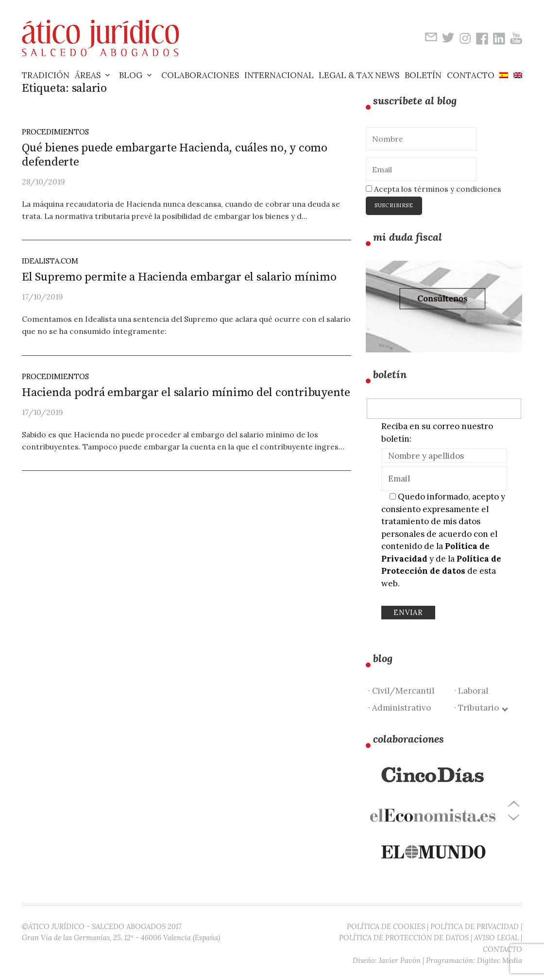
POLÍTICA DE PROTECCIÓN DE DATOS (404, 938)
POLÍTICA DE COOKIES (386, 926)
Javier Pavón (400, 960)
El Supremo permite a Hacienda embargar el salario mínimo (179, 277)
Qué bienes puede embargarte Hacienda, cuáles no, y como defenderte (175, 155)
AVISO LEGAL (496, 938)
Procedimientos (55, 132)
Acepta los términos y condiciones (433, 189)
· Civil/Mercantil (401, 691)
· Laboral (471, 691)
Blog (131, 75)
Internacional (279, 75)
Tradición (46, 75)
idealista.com (50, 261)
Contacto (471, 75)
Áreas (88, 75)
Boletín (423, 75)
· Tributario (481, 708)
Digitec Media (500, 960)
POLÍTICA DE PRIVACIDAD (475, 926)
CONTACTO (502, 949)
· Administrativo (399, 708)
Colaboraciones (200, 75)
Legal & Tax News (359, 75)
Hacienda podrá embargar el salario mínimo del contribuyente (186, 393)
